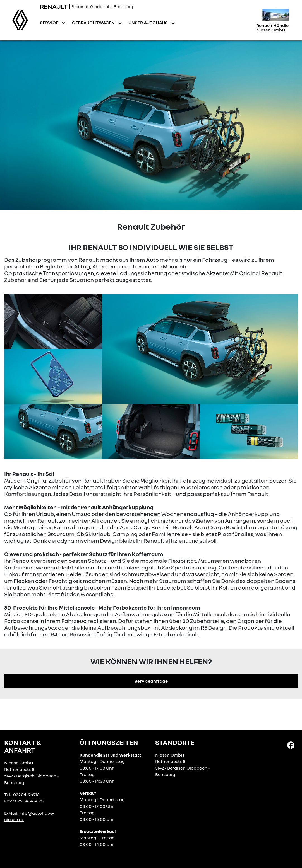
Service (50, 23)
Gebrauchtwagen (94, 23)
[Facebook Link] (291, 745)
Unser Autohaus (148, 23)
